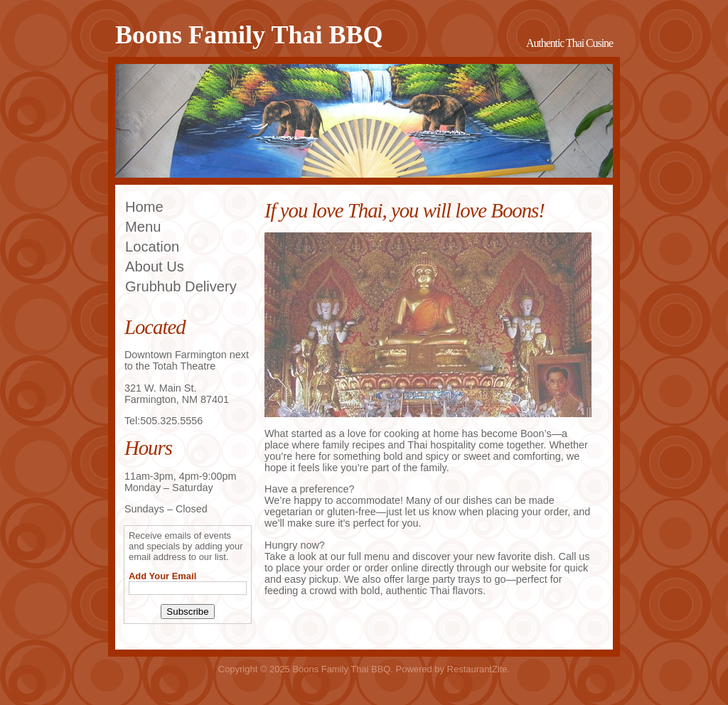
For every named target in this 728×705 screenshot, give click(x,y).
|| (589, 411)
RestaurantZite (477, 669)
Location (152, 247)
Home (144, 207)
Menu (143, 227)
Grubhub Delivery (181, 286)
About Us (155, 267)
